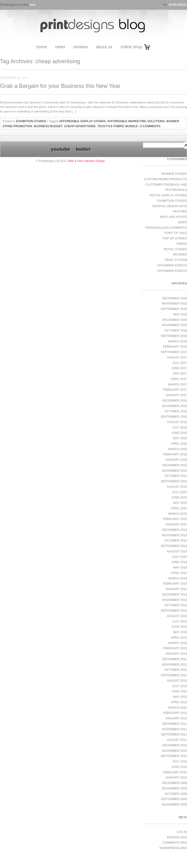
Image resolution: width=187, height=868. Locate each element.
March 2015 (178, 514)
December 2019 (175, 298)
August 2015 (177, 487)
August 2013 (177, 616)
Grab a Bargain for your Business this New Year (60, 86)
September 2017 (174, 352)
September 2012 (174, 675)
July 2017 (180, 363)
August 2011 (177, 740)
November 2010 (175, 751)
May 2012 (180, 697)
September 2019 (174, 309)
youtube (61, 149)
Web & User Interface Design (86, 161)
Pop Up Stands (175, 238)
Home (42, 47)
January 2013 (176, 654)
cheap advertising (80, 126)
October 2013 (176, 605)
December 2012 (175, 659)
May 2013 (180, 632)
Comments (175, 843)
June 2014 (179, 562)
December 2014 (175, 530)
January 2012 (176, 718)
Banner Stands (174, 174)
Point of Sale (176, 233)
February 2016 (175, 454)
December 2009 (175, 783)
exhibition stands (31, 121)
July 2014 (180, 557)
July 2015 (180, 492)
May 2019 (180, 314)
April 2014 (179, 573)
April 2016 (179, 444)
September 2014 (174, 546)
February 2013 (175, 648)
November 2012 (175, 664)
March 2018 (178, 341)
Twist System (176, 260)
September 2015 (174, 481)
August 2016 (177, 422)
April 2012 (179, 702)
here (32, 5)
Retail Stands (175, 249)
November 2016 (175, 406)
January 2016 (176, 460)
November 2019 (175, 303)
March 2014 (178, 578)
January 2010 (176, 777)
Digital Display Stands (168, 195)
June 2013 (179, 627)
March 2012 (178, 708)
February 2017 (175, 390)
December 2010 (175, 745)
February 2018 (175, 347)
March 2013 (178, 643)
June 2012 (179, 691)
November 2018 (175, 325)
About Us (104, 47)
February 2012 (175, 713)
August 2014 (177, 551)
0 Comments (150, 126)
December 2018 (175, 320)
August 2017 (177, 357)
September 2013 (174, 611)
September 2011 (174, 734)
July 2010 (180, 761)
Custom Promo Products (165, 179)
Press (182, 244)
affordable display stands (82, 121)
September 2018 (174, 336)
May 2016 (180, 438)
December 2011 (175, 724)
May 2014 (180, 567)
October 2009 (176, 794)
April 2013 (179, 638)
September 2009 (174, 799)
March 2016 (178, 449)
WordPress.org (173, 848)
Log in (182, 832)
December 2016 (175, 400)
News (60, 47)
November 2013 (175, 600)
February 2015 (175, 519)
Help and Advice (173, 217)
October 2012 (176, 670)
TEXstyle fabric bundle (117, 126)
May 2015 (180, 503)
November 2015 (175, 471)
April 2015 (179, 508)
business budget (48, 126)
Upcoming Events (172, 265)
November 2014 (175, 535)
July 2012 (180, 686)
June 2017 (179, 368)
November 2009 (175, 788)
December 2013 (175, 594)
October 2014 (176, 540)
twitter (83, 149)
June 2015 (179, 497)
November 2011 (175, 729)
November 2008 (175, 804)
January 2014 (176, 589)
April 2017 (179, 379)
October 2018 (176, 330)
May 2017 (180, 374)
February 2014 (175, 584)
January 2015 (176, 524)
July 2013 (180, 621)
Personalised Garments (166, 228)
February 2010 (175, 772)
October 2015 (176, 476)
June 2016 (179, 433)
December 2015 (175, 465)
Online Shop (131, 47)
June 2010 (179, 767)
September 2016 (174, 417)
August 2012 (177, 681)
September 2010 (174, 756)
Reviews (80, 47)
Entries (177, 837)
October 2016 (176, 411)
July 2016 (180, 427)
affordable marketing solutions (136, 121)
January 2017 (176, 395)
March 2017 (178, 384)
